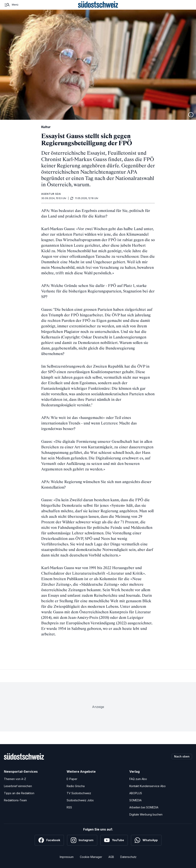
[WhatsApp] (146, 840)
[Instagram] (82, 840)
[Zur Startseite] (98, 5)
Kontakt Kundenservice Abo (147, 786)
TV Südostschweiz (79, 793)
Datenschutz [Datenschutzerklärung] (128, 857)
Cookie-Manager (91, 857)
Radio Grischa (76, 786)
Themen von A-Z (15, 779)
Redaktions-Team (15, 800)
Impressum (67, 857)
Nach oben (182, 756)
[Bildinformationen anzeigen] (191, 115)
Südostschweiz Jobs (80, 800)
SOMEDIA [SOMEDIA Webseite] (135, 800)
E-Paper (72, 779)
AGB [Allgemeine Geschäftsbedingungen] (111, 857)
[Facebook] (49, 840)
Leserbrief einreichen (18, 786)
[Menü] (11, 5)
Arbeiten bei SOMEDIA (144, 807)
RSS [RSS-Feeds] (69, 807)
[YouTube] (114, 840)
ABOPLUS (136, 793)
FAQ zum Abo (138, 779)
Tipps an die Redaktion (19, 793)
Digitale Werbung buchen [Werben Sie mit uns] (146, 814)
